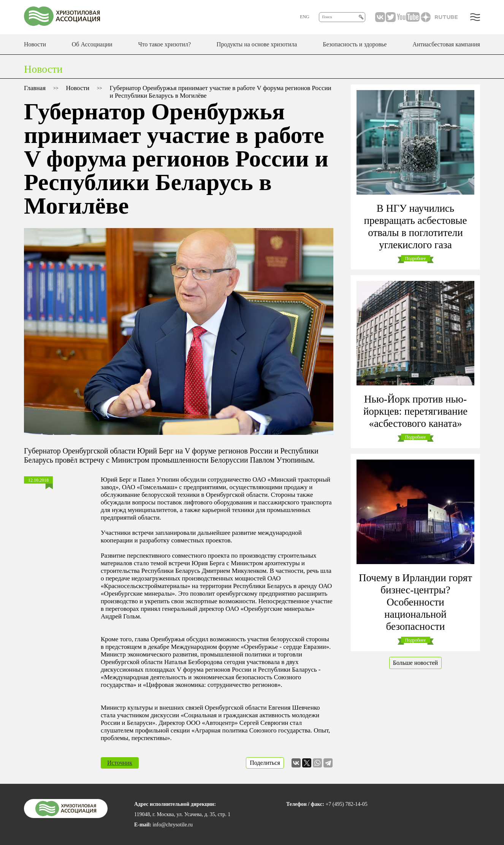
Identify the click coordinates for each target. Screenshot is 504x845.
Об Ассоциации (92, 44)
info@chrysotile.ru (173, 825)
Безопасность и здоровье (355, 44)
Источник (120, 763)
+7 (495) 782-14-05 (346, 804)
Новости (35, 44)
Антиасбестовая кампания (446, 44)
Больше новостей (415, 663)
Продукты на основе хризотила (257, 44)
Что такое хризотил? (164, 44)
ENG (305, 17)
